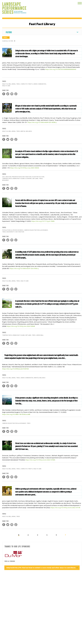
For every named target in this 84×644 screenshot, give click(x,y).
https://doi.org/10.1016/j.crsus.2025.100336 (24, 168)
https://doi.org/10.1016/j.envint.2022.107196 (65, 508)
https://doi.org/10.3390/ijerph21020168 (15, 369)
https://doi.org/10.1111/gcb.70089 (43, 221)
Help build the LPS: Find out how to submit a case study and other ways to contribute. (41, 568)
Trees (5, 38)
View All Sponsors (10, 561)
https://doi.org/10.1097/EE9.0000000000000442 (61, 69)
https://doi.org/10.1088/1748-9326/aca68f (16, 414)
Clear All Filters (8, 41)
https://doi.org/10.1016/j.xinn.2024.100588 (21, 326)
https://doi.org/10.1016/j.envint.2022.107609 (40, 460)
